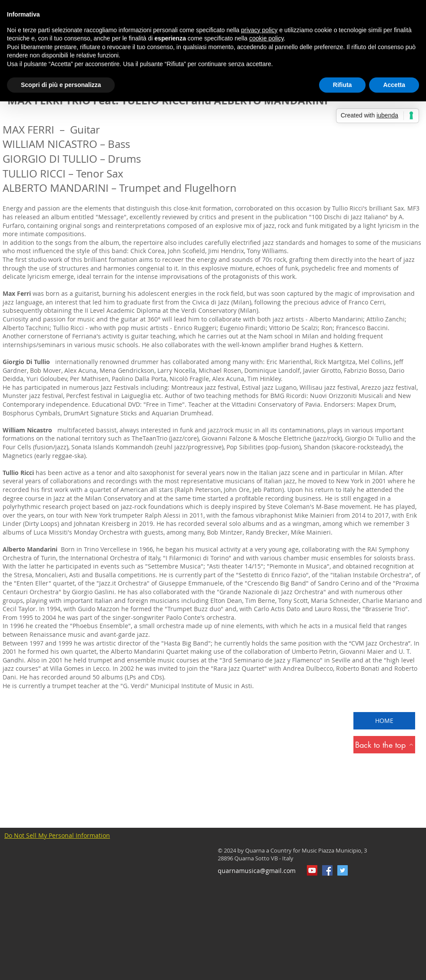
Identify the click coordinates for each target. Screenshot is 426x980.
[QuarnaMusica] (327, 870)
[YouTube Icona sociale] (312, 870)
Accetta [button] (394, 85)
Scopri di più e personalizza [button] (61, 85)
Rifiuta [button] (343, 85)
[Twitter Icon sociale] (343, 870)
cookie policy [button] (266, 38)
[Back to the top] (384, 745)
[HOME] (384, 721)
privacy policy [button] (260, 30)
